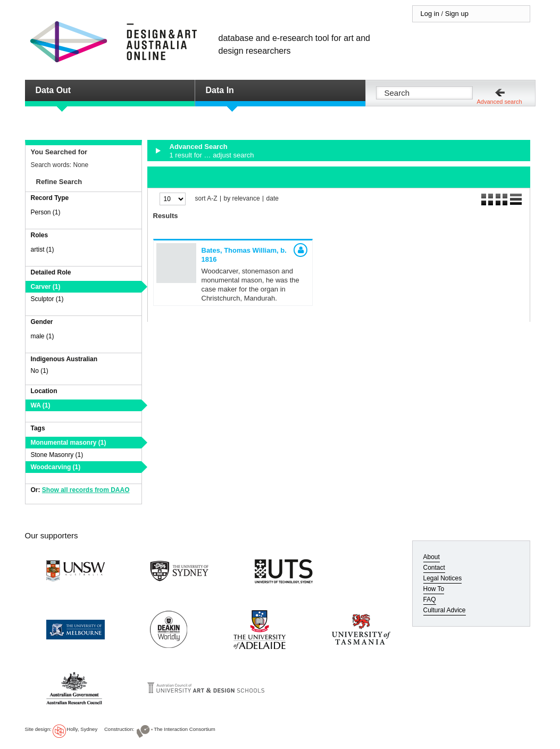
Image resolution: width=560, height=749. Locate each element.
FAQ (430, 600)
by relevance (242, 199)
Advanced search (500, 102)
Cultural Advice (445, 610)
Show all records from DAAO (86, 490)
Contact (434, 568)
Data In (220, 90)
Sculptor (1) (47, 299)
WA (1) (41, 405)
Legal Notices (443, 578)
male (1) (43, 336)
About (432, 557)
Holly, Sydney (82, 729)
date (273, 199)
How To (434, 589)
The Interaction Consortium (185, 729)
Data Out (53, 90)
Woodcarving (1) (56, 467)
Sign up (457, 14)
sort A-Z (206, 199)
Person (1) (46, 212)
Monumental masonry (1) (69, 443)
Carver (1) (46, 287)
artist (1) (43, 249)
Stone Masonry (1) (57, 455)
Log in (430, 14)
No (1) (40, 371)
